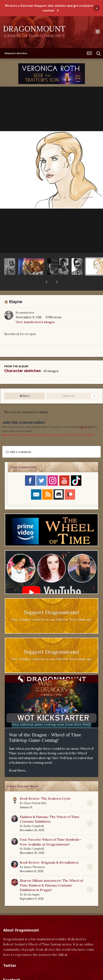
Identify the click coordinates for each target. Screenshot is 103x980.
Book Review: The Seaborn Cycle (45, 788)
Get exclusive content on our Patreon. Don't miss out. (51, 609)
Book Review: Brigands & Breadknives (49, 852)
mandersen (27, 302)
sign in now (86, 416)
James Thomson (34, 856)
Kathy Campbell (34, 815)
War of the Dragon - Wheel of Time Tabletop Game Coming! (45, 727)
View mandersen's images (35, 311)
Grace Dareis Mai (35, 792)
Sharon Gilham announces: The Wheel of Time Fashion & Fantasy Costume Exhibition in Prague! (51, 874)
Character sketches (22, 360)
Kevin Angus (32, 884)
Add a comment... (19, 441)
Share (25, 385)
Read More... (18, 760)
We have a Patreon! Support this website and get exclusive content (49, 8)
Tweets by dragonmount (22, 962)
